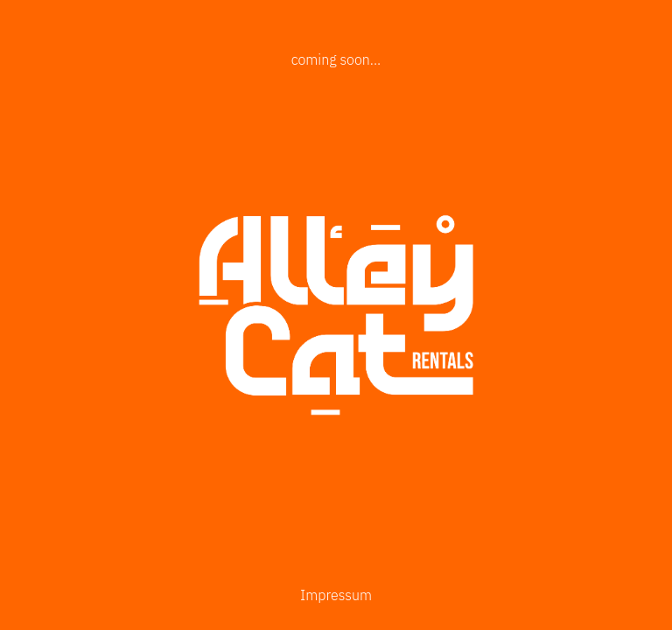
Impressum (336, 595)
